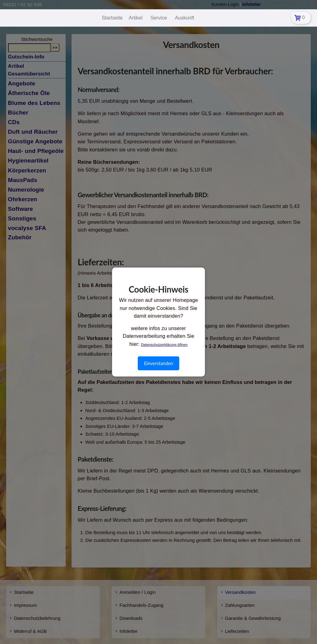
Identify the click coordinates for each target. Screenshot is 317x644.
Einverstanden (158, 363)
